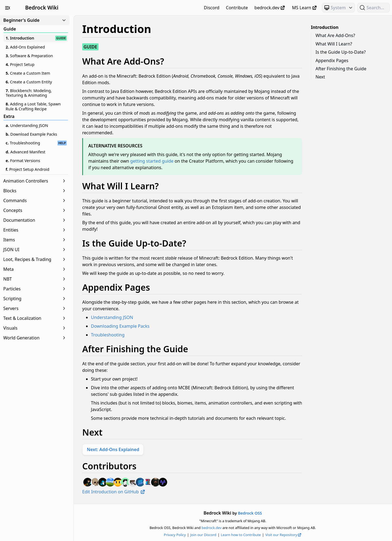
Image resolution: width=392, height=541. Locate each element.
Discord (212, 8)
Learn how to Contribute (241, 535)
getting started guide (152, 161)
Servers (35, 308)
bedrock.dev (270, 8)
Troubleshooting (108, 335)
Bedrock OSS (250, 513)
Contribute (237, 8)
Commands (35, 200)
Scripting (35, 299)
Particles (35, 289)
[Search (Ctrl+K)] (373, 8)
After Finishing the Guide (341, 69)
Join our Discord (203, 535)
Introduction (325, 27)
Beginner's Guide (35, 20)
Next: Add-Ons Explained (113, 449)
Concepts (35, 210)
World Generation (35, 338)
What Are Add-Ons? (335, 35)
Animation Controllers (35, 181)
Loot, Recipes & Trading (35, 259)
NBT (35, 279)
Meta (35, 269)
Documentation (35, 220)
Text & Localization (35, 318)
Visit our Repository (284, 535)
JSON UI (35, 250)
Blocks (35, 191)
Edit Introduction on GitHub (114, 492)
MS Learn (305, 8)
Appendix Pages (332, 60)
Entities (35, 230)
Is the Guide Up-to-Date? (341, 52)
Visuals (35, 328)
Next (320, 77)
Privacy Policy (175, 535)
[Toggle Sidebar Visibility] (8, 8)
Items (35, 240)
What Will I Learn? (334, 44)
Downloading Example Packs (120, 326)
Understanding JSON (112, 317)
